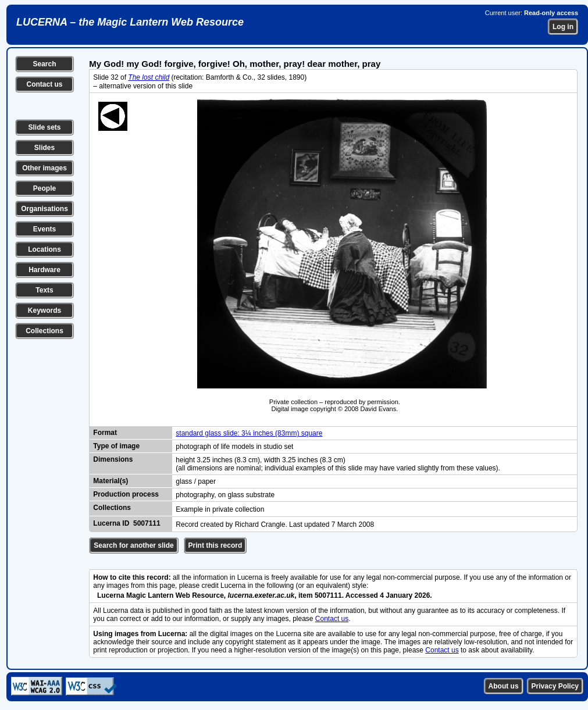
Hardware (44, 270)
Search (44, 64)
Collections (44, 331)
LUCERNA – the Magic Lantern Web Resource (130, 22)
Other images (44, 168)
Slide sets (44, 127)
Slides (44, 148)
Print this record (215, 545)
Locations (44, 249)
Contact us (44, 84)
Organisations (44, 209)
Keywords (44, 311)
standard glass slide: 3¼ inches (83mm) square (249, 433)
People (44, 188)
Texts (44, 290)
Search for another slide (133, 545)
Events (44, 229)
